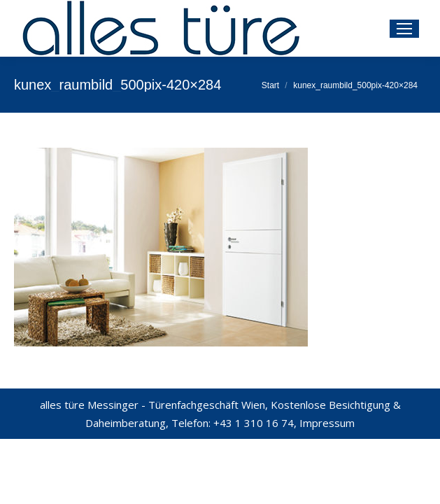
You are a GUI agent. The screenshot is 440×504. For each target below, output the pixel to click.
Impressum (327, 423)
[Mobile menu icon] (404, 29)
